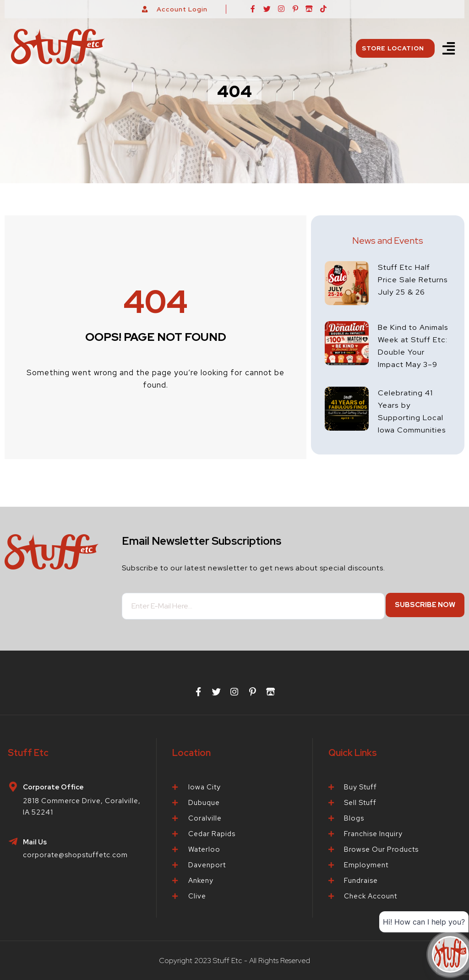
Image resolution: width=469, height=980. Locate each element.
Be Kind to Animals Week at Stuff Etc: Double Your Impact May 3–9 (413, 357)
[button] (449, 48)
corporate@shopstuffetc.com (75, 855)
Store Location (395, 48)
